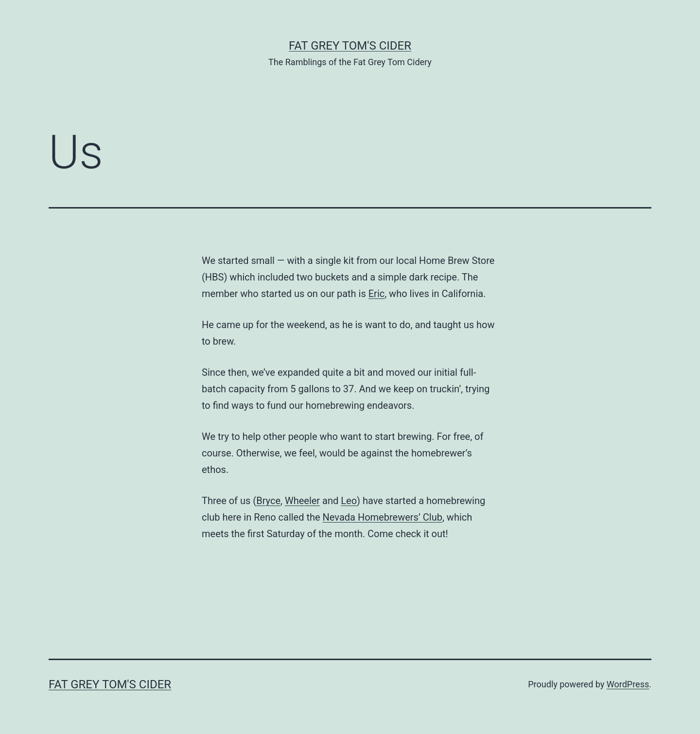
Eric (376, 294)
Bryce (268, 501)
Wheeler (302, 501)
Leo (349, 501)
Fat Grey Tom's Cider (350, 46)
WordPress (628, 684)
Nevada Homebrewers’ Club (383, 517)
